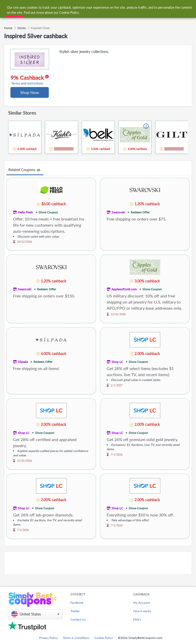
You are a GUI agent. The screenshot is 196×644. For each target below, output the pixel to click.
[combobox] (93, 7)
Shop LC (117, 368)
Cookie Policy (104, 642)
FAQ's (137, 624)
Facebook (77, 607)
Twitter (75, 615)
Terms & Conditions (76, 642)
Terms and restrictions (28, 89)
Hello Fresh (25, 218)
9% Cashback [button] (29, 83)
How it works (142, 615)
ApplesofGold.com (124, 295)
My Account (142, 607)
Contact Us (78, 624)
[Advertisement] (98, 569)
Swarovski (118, 218)
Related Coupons (25, 176)
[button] (35, 618)
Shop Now (30, 98)
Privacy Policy (48, 642)
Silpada (23, 368)
